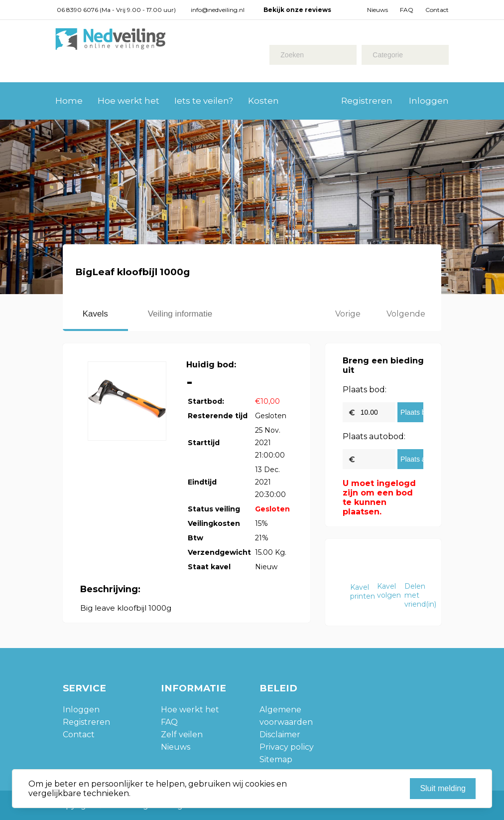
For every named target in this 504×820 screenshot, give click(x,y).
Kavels (95, 314)
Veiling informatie (180, 314)
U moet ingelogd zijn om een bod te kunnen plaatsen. (379, 497)
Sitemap (276, 759)
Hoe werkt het (128, 101)
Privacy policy (287, 747)
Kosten (263, 101)
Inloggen (429, 101)
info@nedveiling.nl (218, 10)
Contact (437, 10)
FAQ (407, 10)
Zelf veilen (182, 735)
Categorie (388, 55)
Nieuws (378, 10)
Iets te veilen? (204, 101)
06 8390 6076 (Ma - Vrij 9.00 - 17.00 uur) (116, 10)
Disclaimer (280, 735)
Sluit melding (443, 788)
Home (69, 101)
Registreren (367, 101)
